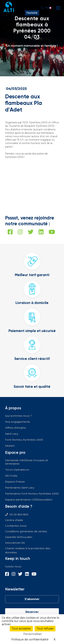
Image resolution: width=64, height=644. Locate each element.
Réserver (32, 612)
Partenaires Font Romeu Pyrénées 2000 (32, 494)
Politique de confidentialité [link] (30, 639)
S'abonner (32, 599)
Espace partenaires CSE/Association (29, 500)
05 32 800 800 (19, 514)
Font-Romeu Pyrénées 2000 (24, 440)
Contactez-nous (16, 526)
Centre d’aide (14, 520)
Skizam (10, 446)
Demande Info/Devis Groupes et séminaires (27, 462)
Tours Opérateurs (17, 470)
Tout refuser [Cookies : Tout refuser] (45, 629)
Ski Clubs (11, 476)
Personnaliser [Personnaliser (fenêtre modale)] (33, 634)
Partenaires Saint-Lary (20, 488)
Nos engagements (18, 422)
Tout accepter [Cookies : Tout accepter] (21, 629)
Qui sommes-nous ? (19, 416)
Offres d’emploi (15, 428)
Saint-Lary (12, 434)
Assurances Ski (15, 543)
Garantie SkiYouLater (19, 537)
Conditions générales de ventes (26, 531)
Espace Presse (15, 482)
